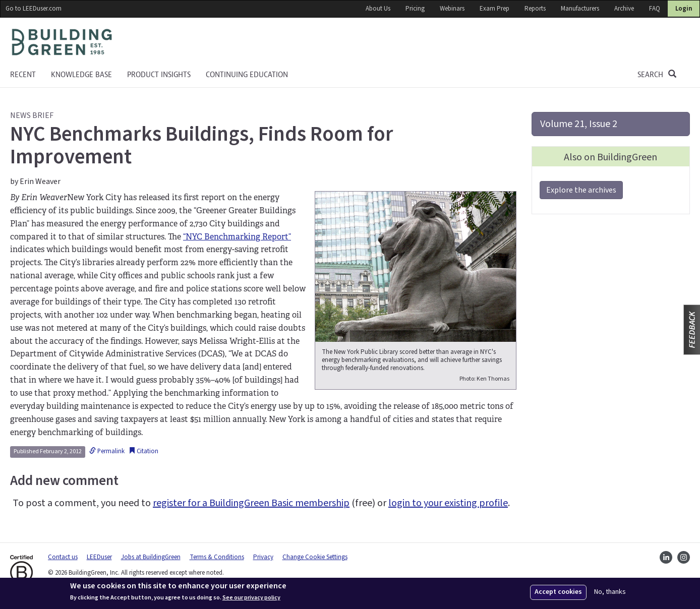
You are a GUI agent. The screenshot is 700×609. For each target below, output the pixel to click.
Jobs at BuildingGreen (151, 557)
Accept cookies (558, 592)
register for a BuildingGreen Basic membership (251, 503)
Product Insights (159, 75)
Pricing (415, 9)
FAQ (655, 9)
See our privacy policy (251, 598)
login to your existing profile (448, 503)
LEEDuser (99, 557)
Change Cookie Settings (315, 557)
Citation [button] (143, 451)
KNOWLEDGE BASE (81, 75)
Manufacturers (580, 9)
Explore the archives (581, 190)
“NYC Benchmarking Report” (237, 237)
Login (684, 9)
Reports (535, 9)
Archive (624, 9)
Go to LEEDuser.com (34, 9)
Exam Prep (494, 9)
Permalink (107, 451)
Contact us (63, 557)
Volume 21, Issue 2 (579, 124)
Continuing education (247, 75)
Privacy (263, 557)
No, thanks (610, 592)
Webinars (452, 9)
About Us (378, 9)
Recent (23, 75)
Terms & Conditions (217, 557)
